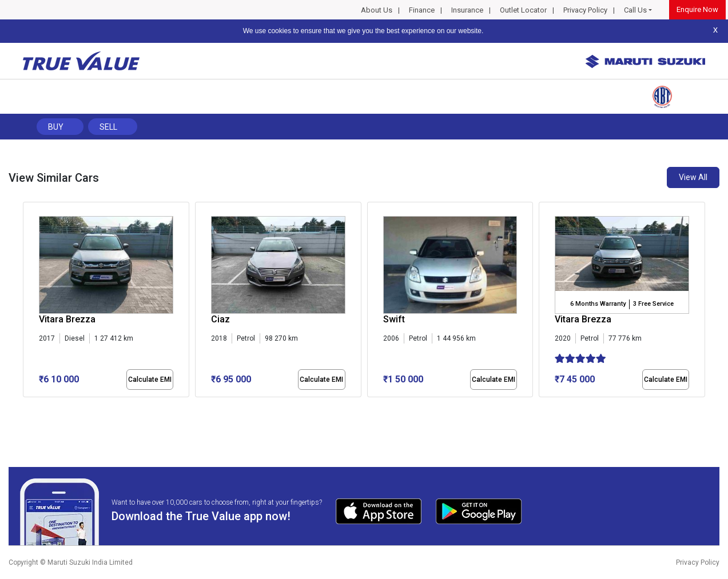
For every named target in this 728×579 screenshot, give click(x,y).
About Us (377, 10)
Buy (56, 127)
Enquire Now (697, 9)
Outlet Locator (523, 10)
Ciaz (220, 319)
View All (693, 177)
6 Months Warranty (598, 304)
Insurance (467, 10)
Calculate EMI (150, 380)
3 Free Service (653, 304)
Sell (108, 127)
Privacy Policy (585, 10)
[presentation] (29, 302)
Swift (394, 319)
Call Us (635, 10)
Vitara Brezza (67, 319)
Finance (422, 10)
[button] (26, 407)
